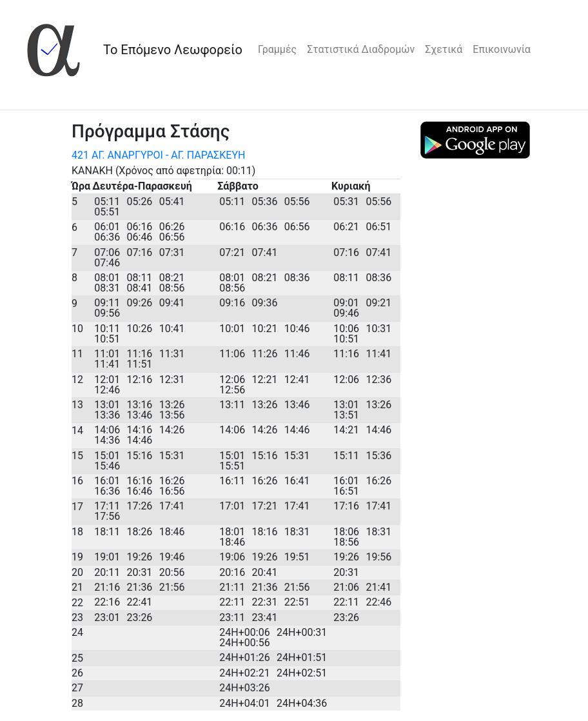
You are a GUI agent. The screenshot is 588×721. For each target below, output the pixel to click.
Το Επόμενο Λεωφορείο (173, 50)
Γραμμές (277, 49)
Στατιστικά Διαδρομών (361, 49)
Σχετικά (444, 49)
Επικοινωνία (502, 49)
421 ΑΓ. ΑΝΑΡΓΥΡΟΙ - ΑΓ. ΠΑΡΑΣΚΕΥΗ (158, 155)
